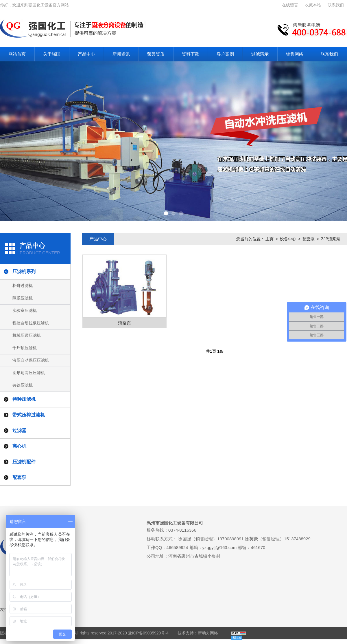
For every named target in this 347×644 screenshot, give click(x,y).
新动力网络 (208, 633)
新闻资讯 (121, 54)
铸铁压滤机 (23, 385)
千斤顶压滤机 (25, 348)
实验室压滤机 (25, 310)
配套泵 (309, 239)
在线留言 (290, 5)
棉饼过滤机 (23, 286)
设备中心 (288, 239)
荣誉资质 (156, 54)
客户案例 (225, 54)
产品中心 (86, 54)
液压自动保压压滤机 (31, 360)
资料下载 (191, 54)
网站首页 (17, 54)
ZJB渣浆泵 (331, 239)
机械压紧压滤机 (27, 335)
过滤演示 (260, 54)
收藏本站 (313, 5)
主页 (270, 239)
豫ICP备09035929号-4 (148, 633)
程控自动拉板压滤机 (31, 323)
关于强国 (52, 54)
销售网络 (295, 54)
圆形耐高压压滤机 (29, 373)
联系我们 (336, 5)
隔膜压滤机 (23, 298)
